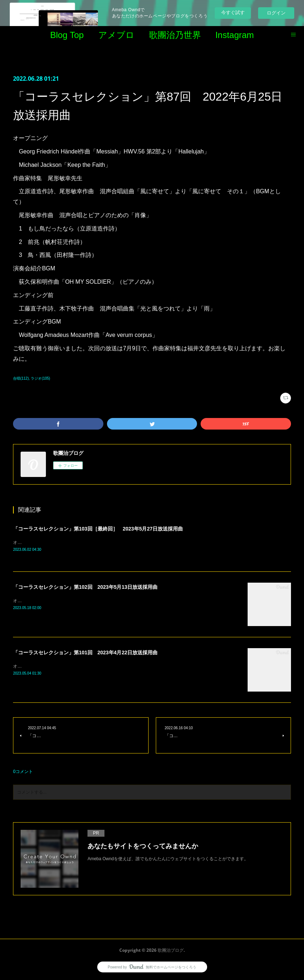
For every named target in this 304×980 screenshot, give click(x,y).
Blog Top (67, 35)
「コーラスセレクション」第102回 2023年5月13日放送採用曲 (85, 587)
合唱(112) (21, 378)
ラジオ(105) (40, 378)
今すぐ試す (233, 12)
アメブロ (116, 35)
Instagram (235, 35)
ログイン (276, 13)
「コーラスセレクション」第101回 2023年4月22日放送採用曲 (85, 653)
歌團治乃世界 (175, 35)
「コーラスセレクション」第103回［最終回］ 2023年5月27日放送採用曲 (98, 529)
